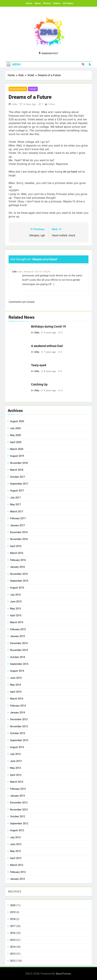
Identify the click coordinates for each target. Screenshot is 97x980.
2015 (13, 940)
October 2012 (18, 816)
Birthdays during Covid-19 (48, 327)
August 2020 (17, 421)
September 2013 (19, 740)
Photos (47, 3)
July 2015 (15, 595)
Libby (15, 104)
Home (29, 3)
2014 (13, 947)
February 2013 (18, 789)
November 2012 (19, 810)
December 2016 (19, 532)
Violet (33, 89)
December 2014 (19, 643)
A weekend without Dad (47, 346)
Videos (57, 3)
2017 (13, 926)
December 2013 (19, 719)
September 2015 (19, 581)
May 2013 (15, 768)
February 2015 (18, 629)
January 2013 (17, 796)
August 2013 (17, 747)
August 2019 (17, 456)
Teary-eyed (39, 365)
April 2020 (16, 442)
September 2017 (19, 484)
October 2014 (18, 657)
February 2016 (18, 560)
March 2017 (17, 512)
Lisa (14, 271)
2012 (13, 961)
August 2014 (17, 671)
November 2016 (19, 539)
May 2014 (15, 685)
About (38, 3)
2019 (13, 912)
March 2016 (17, 553)
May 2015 (15, 609)
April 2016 (16, 546)
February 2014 (18, 706)
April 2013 (16, 775)
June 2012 (16, 844)
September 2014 (19, 664)
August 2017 (17, 491)
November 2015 (19, 574)
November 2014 (19, 650)
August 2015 (17, 588)
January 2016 (17, 567)
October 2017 (18, 477)
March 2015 (17, 622)
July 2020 (15, 428)
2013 (13, 954)
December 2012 (19, 803)
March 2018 (17, 470)
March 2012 (17, 865)
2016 (13, 933)
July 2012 (15, 837)
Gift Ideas (68, 3)
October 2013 (18, 733)
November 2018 (19, 463)
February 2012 (18, 872)
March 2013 (17, 782)
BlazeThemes (63, 974)
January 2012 (17, 879)
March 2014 (17, 699)
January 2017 (17, 525)
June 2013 (16, 761)
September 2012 (19, 824)
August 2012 (17, 830)
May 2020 (15, 435)
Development (18, 89)
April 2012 (16, 858)
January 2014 (17, 713)
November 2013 (19, 726)
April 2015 (16, 615)
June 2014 (16, 678)
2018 (13, 919)
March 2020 (17, 449)
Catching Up (39, 384)
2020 (13, 905)
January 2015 (17, 636)
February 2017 (18, 518)
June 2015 (16, 602)
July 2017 (15, 498)
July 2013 (15, 754)
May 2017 (15, 504)
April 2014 (16, 692)
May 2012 (15, 851)
